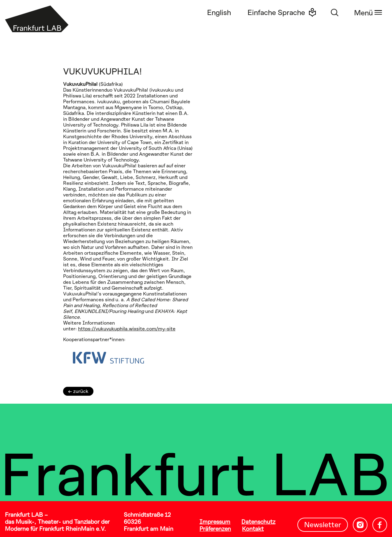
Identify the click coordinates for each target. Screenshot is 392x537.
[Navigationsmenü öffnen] (367, 12)
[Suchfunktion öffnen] (335, 12)
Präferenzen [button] (215, 529)
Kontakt (253, 529)
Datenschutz (258, 522)
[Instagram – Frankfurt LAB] (360, 525)
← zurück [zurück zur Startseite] (78, 391)
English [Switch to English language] (219, 12)
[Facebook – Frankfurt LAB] (380, 525)
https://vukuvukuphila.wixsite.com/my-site (127, 328)
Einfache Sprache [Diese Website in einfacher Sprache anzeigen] (276, 12)
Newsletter (323, 524)
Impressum (215, 522)
